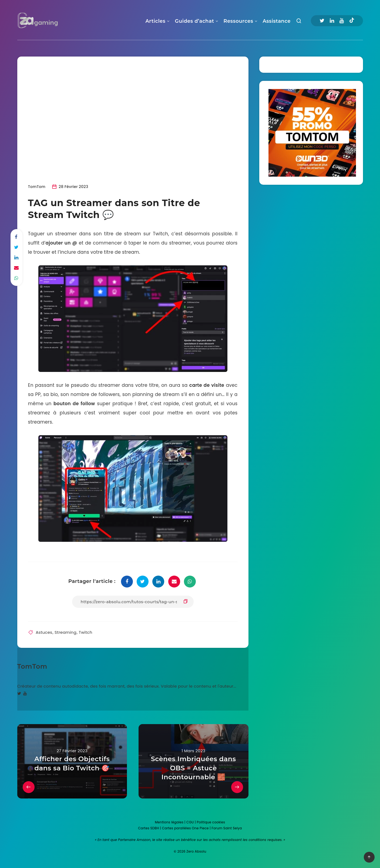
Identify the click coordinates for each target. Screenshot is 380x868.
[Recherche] (299, 22)
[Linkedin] (332, 21)
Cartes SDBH (149, 828)
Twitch (86, 632)
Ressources (238, 21)
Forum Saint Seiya (227, 828)
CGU (190, 822)
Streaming (65, 632)
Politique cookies (211, 822)
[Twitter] (322, 21)
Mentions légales (169, 822)
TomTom (32, 666)
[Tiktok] (352, 21)
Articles (155, 21)
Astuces (44, 632)
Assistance (276, 21)
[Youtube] (342, 21)
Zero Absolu (196, 851)
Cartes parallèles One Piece (185, 828)
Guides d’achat (195, 21)
